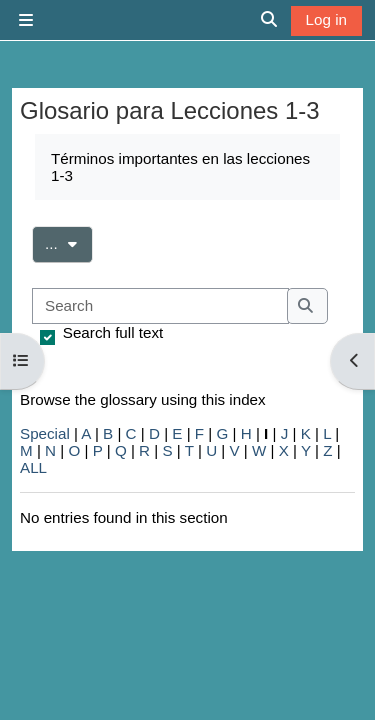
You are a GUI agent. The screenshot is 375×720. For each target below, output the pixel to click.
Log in (326, 19)
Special (45, 433)
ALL (33, 467)
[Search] (160, 306)
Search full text (113, 332)
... (69, 242)
